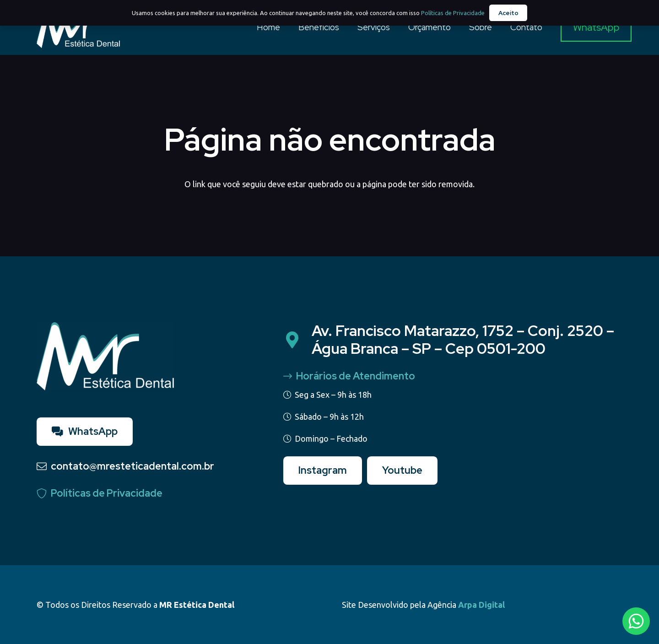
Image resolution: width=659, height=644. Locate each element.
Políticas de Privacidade (453, 13)
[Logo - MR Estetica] (78, 27)
